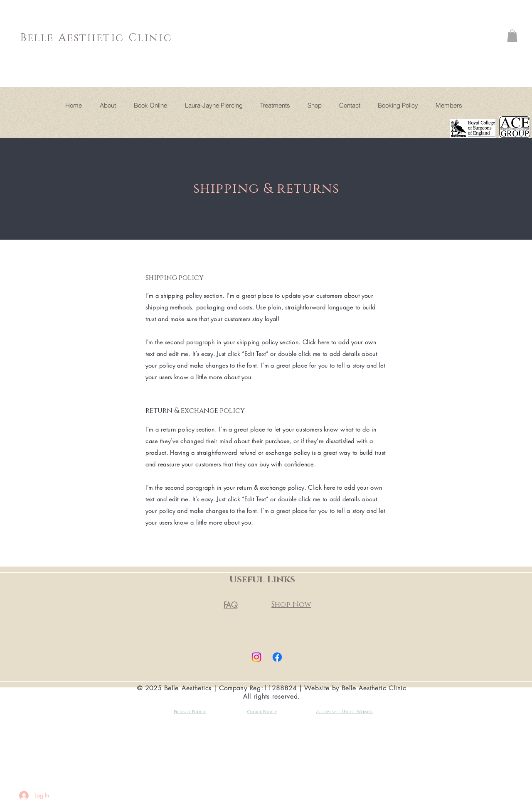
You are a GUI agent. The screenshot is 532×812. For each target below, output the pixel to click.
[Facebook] (277, 657)
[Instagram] (256, 657)
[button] (512, 36)
